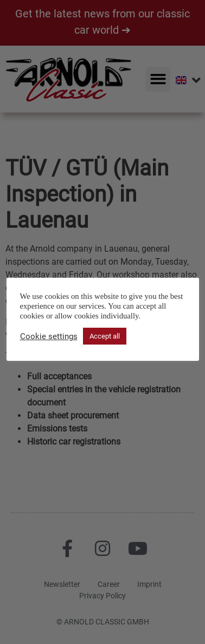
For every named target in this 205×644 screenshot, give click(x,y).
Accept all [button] (105, 336)
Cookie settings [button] (49, 336)
